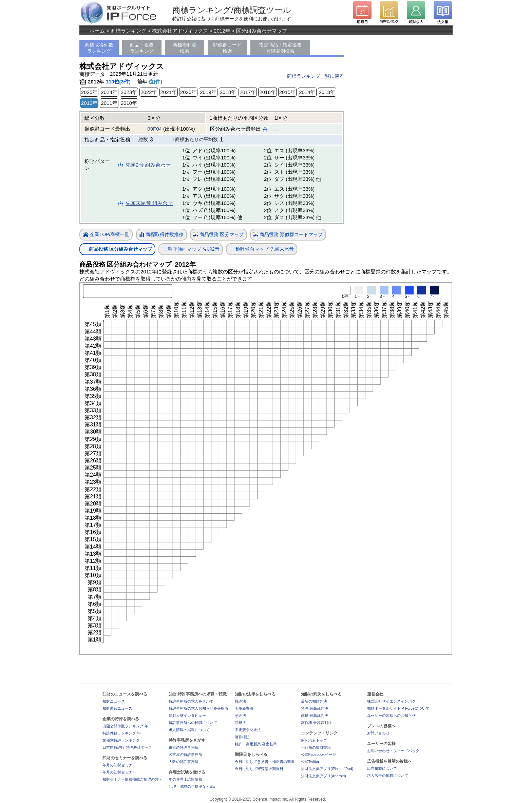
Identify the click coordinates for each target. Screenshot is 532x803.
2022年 (149, 92)
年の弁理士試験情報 (185, 779)
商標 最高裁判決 (315, 715)
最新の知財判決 (314, 701)
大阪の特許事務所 (184, 762)
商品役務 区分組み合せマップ (117, 249)
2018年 (228, 92)
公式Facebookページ (318, 754)
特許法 (240, 701)
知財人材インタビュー (187, 715)
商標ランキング (128, 31)
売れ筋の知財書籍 (316, 747)
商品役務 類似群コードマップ (288, 235)
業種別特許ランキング (121, 740)
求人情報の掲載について (189, 730)
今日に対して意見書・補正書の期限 (265, 762)
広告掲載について (382, 768)
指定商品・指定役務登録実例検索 (280, 48)
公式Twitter (310, 762)
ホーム (97, 31)
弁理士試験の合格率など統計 (193, 786)
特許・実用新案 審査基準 (256, 744)
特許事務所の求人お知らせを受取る (198, 708)
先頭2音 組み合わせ (148, 165)
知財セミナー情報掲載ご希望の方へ (132, 779)
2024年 (109, 92)
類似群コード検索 (227, 48)
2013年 (327, 92)
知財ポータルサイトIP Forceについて (398, 708)
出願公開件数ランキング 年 (125, 726)
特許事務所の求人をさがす (191, 701)
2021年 (169, 92)
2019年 (208, 92)
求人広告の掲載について (388, 776)
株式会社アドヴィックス (180, 31)
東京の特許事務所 (184, 747)
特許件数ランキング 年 (122, 733)
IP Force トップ (314, 740)
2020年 (188, 92)
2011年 (109, 103)
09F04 (155, 129)
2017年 (248, 92)
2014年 (307, 92)
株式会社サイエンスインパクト (393, 701)
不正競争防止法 (248, 730)
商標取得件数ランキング (99, 48)
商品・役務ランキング (142, 48)
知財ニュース (114, 701)
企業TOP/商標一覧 (106, 235)
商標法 (240, 723)
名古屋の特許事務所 (185, 754)
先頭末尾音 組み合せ (149, 203)
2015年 (287, 92)
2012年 (222, 31)
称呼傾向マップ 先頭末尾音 (262, 249)
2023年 (129, 92)
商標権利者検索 (185, 48)
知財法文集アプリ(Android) (324, 776)
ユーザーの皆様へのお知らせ (391, 715)
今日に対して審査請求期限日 (259, 769)
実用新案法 (244, 708)
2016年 (267, 92)
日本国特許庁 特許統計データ (127, 747)
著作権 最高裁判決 (316, 723)
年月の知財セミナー (119, 765)
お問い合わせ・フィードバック (393, 751)
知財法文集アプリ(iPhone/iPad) (327, 769)
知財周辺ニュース (117, 708)
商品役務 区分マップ (218, 235)
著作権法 (242, 737)
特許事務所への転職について (193, 723)
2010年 (129, 103)
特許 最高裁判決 (315, 708)
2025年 (89, 92)
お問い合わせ (378, 733)
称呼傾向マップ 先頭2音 (191, 249)
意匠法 (240, 715)
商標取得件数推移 (161, 235)
